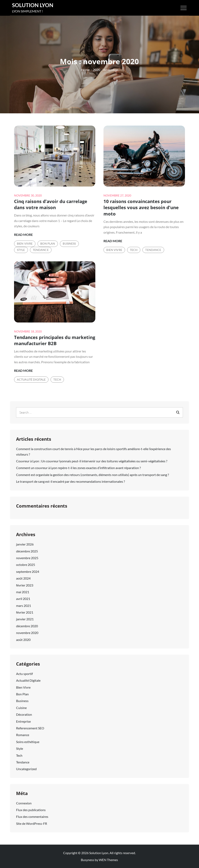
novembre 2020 (27, 633)
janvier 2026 (25, 544)
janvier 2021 (25, 619)
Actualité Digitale (31, 379)
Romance (23, 735)
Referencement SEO (30, 728)
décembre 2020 (27, 626)
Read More (23, 235)
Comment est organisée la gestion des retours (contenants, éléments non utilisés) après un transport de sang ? (92, 475)
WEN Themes (108, 860)
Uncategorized (26, 769)
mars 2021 (24, 606)
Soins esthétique (28, 742)
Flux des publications (31, 810)
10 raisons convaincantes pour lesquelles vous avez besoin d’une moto (141, 208)
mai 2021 (23, 592)
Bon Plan (48, 244)
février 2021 (25, 612)
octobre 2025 (26, 565)
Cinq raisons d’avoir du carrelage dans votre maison (51, 204)
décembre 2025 (27, 551)
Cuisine (21, 708)
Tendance (41, 250)
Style (21, 250)
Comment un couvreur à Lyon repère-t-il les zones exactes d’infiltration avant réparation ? (78, 468)
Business (69, 244)
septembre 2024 (28, 571)
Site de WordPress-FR (32, 823)
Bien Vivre (25, 244)
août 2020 (23, 640)
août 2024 (23, 578)
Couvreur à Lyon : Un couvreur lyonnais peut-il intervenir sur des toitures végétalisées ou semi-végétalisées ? (92, 461)
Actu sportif (24, 674)
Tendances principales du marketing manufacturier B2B (55, 340)
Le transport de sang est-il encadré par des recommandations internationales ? (70, 481)
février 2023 (25, 585)
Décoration (24, 714)
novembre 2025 (27, 558)
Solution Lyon (33, 5)
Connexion (24, 803)
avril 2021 (23, 599)
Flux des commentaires (32, 817)
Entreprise (23, 721)
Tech (134, 250)
